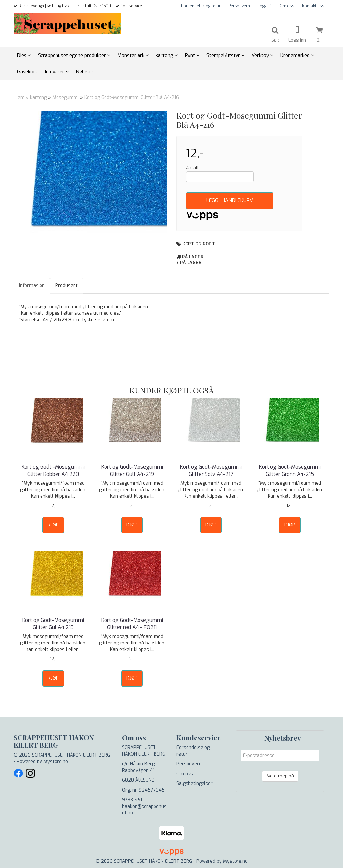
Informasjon (32, 285)
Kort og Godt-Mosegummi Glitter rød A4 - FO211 (132, 624)
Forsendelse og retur (201, 6)
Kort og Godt (199, 244)
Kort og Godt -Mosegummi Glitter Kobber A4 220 (53, 470)
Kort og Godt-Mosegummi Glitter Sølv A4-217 (211, 470)
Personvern (239, 6)
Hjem (19, 98)
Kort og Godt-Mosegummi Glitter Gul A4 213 (53, 624)
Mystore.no (56, 762)
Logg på (265, 6)
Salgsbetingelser (195, 784)
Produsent (66, 285)
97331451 (132, 800)
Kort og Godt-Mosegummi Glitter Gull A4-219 (132, 470)
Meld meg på (280, 776)
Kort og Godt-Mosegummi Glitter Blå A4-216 (132, 98)
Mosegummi (65, 98)
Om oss (287, 6)
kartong (38, 98)
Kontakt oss (313, 6)
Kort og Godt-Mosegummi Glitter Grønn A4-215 (290, 470)
